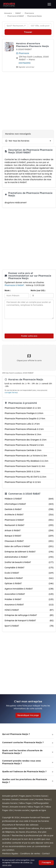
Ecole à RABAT (29, 573)
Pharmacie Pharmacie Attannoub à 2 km (24, 429)
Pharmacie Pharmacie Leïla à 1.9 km (22, 424)
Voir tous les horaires (17, 141)
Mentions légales (10, 854)
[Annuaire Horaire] (9, 4)
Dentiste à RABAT (29, 509)
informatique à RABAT (29, 504)
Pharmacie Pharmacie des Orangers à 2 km (25, 440)
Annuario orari (27, 799)
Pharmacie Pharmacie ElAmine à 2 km (23, 434)
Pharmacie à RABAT (15, 285)
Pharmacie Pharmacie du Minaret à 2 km (24, 445)
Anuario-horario (10, 803)
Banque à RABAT (29, 536)
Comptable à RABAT (29, 568)
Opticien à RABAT (29, 583)
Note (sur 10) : (38, 290)
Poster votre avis (29, 336)
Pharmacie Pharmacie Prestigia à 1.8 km (24, 413)
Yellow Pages (25, 803)
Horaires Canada (10, 799)
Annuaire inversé (18, 807)
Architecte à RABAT (29, 515)
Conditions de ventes (30, 854)
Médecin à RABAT (29, 499)
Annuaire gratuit (10, 796)
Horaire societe (22, 810)
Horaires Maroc (43, 799)
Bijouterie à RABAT (29, 578)
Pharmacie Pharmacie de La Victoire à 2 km (26, 456)
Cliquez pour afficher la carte (29, 358)
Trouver (28, 32)
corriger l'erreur (11, 392)
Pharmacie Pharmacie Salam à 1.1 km (23, 408)
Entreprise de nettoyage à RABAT (29, 615)
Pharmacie (22, 53)
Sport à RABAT (29, 626)
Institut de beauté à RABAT (29, 562)
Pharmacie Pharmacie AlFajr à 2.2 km (23, 482)
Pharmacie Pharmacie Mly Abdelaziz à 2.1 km (26, 461)
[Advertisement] (27, 101)
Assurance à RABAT (29, 605)
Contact (46, 854)
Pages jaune (25, 796)
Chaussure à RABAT (29, 541)
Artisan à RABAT (29, 530)
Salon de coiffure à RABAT (29, 546)
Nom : (8, 290)
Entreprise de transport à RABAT (29, 621)
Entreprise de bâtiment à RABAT (29, 552)
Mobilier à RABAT (29, 599)
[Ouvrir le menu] (49, 4)
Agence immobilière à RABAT (29, 589)
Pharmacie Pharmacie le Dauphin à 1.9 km (25, 419)
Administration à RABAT (29, 557)
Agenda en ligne (38, 810)
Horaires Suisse (40, 796)
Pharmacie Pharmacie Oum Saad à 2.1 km (25, 466)
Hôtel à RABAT (29, 610)
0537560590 (25, 63)
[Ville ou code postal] (40, 26)
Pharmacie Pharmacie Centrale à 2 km (23, 450)
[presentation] (24, 326)
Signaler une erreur (25, 67)
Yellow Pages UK (35, 807)
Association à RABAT (29, 594)
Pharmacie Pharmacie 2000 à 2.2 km (22, 472)
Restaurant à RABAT (29, 525)
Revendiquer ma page (28, 715)
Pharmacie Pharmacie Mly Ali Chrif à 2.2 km (25, 477)
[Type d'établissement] (16, 26)
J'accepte (46, 862)
